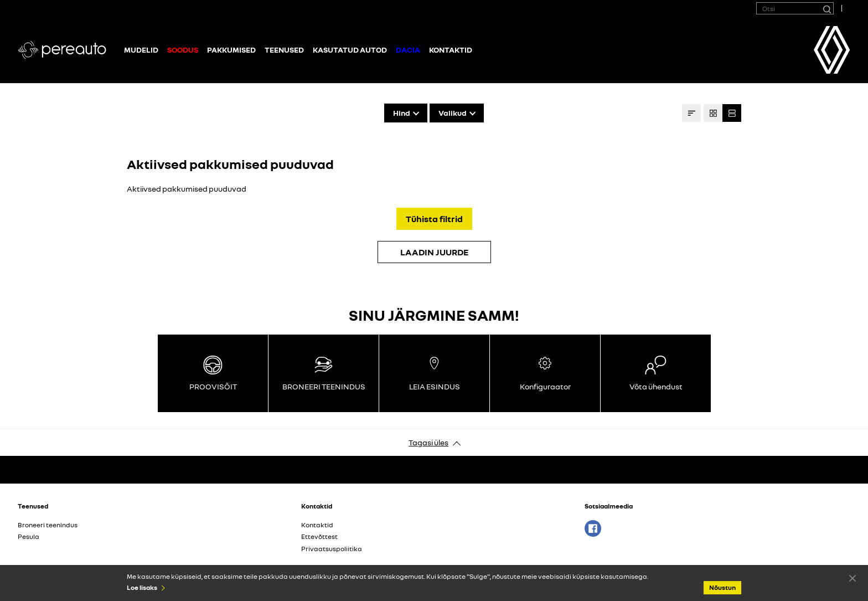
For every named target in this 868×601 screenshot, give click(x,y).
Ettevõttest (319, 536)
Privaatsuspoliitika (332, 549)
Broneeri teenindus (48, 525)
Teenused (284, 50)
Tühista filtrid (434, 219)
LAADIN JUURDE (434, 252)
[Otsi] (826, 8)
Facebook (593, 528)
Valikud (453, 113)
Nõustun (852, 578)
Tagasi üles (428, 442)
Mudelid (141, 50)
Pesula (29, 536)
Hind (402, 113)
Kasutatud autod (350, 50)
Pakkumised (231, 50)
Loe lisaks (142, 587)
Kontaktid (451, 50)
